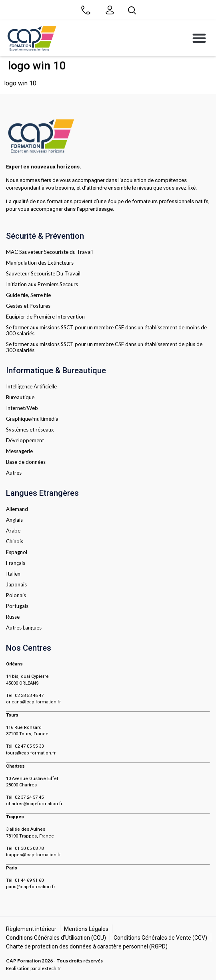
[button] (199, 38)
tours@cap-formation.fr (31, 753)
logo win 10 (20, 83)
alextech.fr (50, 968)
